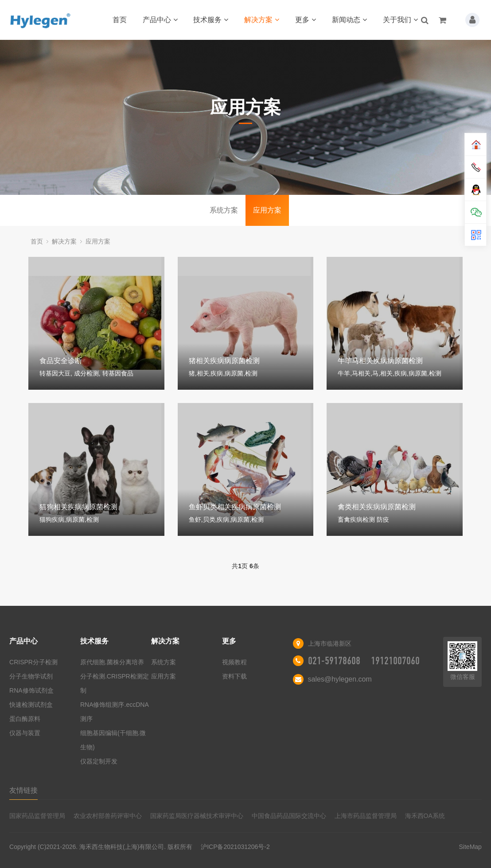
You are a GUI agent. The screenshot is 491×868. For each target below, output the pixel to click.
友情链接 (23, 790)
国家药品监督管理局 (37, 816)
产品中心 (160, 20)
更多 (306, 20)
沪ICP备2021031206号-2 (235, 847)
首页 (120, 20)
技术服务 (211, 20)
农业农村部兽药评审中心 (108, 816)
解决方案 (262, 20)
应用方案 (267, 210)
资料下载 (234, 676)
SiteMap (470, 847)
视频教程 (234, 662)
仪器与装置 (25, 733)
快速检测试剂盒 (31, 705)
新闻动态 (349, 20)
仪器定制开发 (99, 761)
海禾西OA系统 (425, 816)
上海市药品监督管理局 (366, 816)
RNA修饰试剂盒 (31, 690)
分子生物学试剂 (31, 676)
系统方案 (224, 210)
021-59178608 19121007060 (364, 661)
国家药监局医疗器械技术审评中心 (197, 816)
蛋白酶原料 (25, 719)
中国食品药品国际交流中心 (289, 816)
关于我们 (400, 20)
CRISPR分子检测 (33, 662)
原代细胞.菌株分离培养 (112, 662)
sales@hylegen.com (340, 679)
